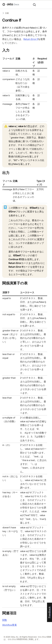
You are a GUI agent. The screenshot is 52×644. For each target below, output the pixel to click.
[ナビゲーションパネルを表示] (48, 4)
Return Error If (31, 39)
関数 (5, 620)
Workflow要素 (9, 625)
